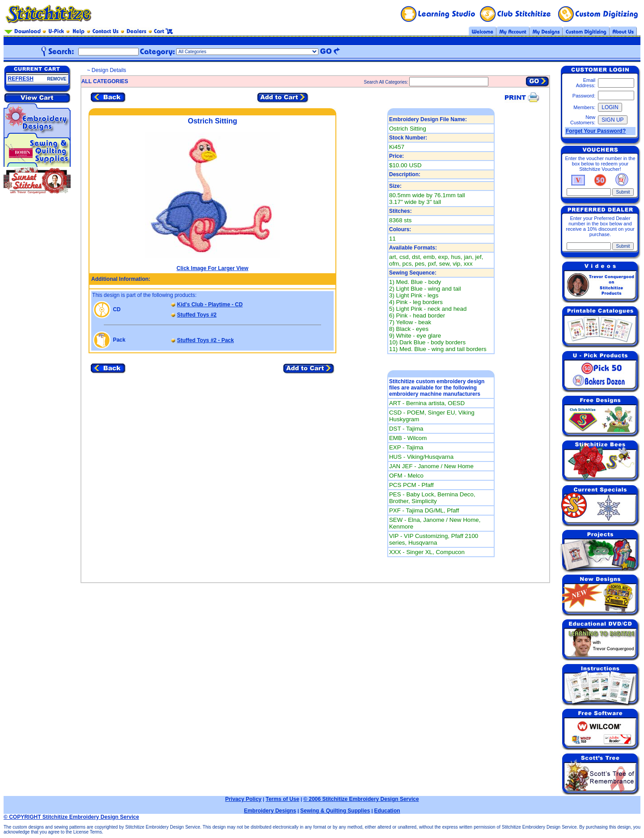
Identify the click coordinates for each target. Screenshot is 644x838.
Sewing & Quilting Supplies (335, 811)
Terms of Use (282, 799)
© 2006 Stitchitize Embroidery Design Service (361, 799)
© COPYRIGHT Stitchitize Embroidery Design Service (71, 817)
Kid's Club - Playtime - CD (210, 305)
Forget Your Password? (596, 131)
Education (387, 811)
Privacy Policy (243, 799)
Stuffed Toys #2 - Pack (205, 340)
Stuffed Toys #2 (197, 315)
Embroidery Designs (270, 811)
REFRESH (21, 79)
